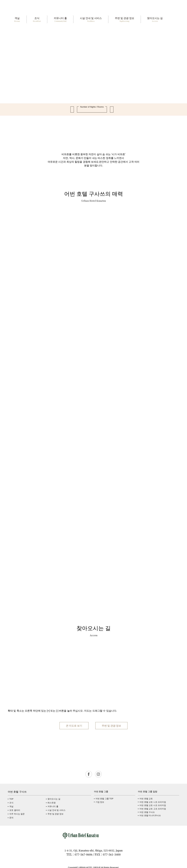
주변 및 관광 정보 (111, 726)
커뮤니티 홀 (53, 806)
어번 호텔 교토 (146, 799)
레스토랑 (52, 803)
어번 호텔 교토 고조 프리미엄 (153, 809)
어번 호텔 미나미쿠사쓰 (150, 815)
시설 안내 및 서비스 (56, 810)
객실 (11, 806)
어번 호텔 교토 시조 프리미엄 (153, 805)
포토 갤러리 (15, 810)
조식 (11, 803)
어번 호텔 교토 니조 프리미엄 (153, 802)
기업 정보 (100, 802)
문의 (11, 818)
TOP (11, 799)
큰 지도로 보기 (74, 726)
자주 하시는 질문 (17, 814)
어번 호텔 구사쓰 (147, 812)
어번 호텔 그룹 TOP (104, 799)
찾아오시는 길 (54, 799)
